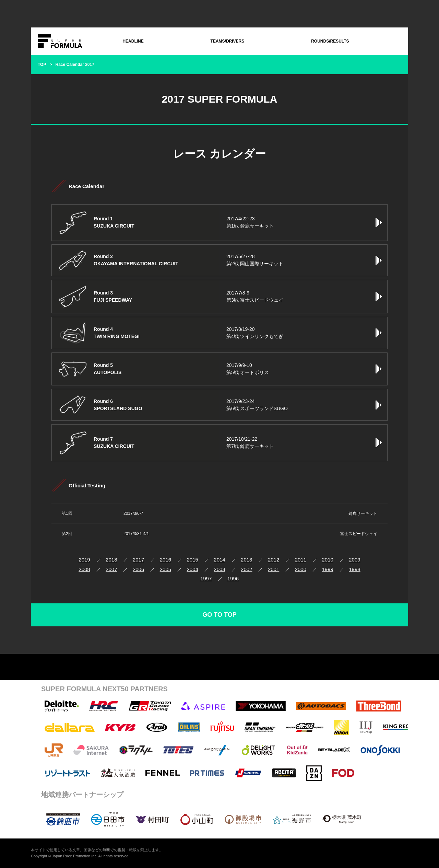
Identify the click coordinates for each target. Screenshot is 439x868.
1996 (233, 578)
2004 (193, 569)
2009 (354, 560)
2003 (219, 569)
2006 (138, 569)
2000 (301, 569)
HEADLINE (133, 41)
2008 (84, 569)
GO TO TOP (219, 615)
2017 (138, 560)
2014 (219, 560)
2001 (274, 569)
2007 (111, 569)
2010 (327, 560)
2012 (274, 560)
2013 (246, 560)
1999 (327, 569)
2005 (165, 569)
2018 (111, 560)
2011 (301, 560)
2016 (165, 560)
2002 (246, 569)
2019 (84, 560)
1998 (354, 569)
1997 (206, 578)
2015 (193, 560)
